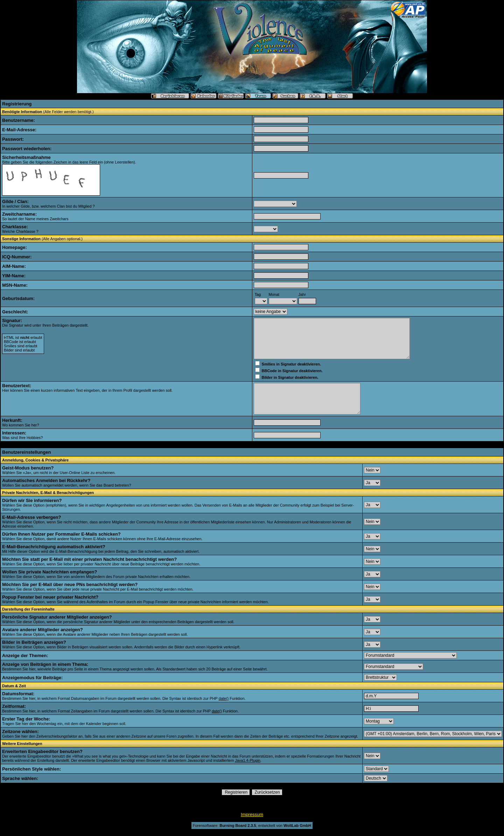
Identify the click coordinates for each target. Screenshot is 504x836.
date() (224, 698)
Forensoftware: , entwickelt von (252, 825)
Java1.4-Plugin (248, 760)
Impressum (252, 814)
